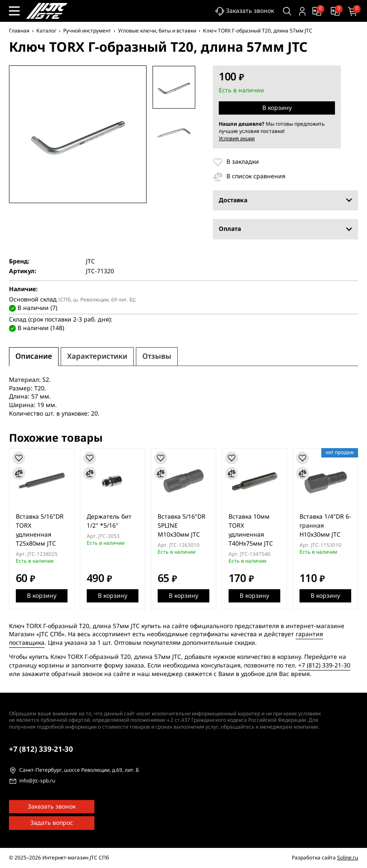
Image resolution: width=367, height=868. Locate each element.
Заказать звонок (244, 11)
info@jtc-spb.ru (37, 781)
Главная (19, 31)
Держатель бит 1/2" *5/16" (110, 521)
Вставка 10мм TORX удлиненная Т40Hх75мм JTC (252, 530)
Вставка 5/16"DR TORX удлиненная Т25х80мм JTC (40, 530)
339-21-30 (41, 749)
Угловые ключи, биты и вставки (157, 31)
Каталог (46, 31)
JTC (90, 262)
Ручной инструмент (87, 31)
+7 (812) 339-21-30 (324, 666)
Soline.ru (348, 858)
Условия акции (237, 139)
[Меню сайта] (14, 11)
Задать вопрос (52, 823)
